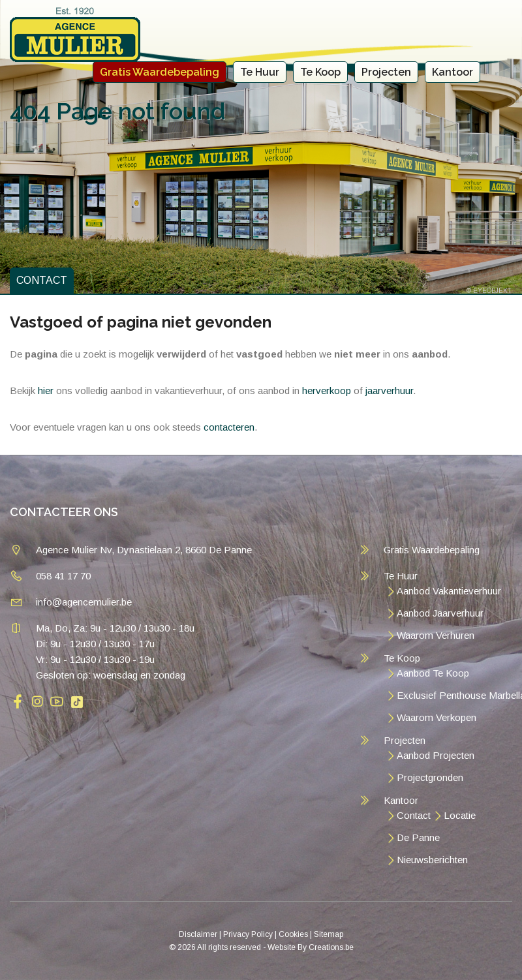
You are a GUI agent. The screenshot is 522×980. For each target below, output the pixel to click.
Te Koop (320, 72)
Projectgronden (430, 777)
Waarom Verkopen (437, 717)
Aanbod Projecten (436, 755)
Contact (414, 815)
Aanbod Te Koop (433, 673)
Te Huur (260, 72)
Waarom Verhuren (436, 635)
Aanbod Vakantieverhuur (449, 591)
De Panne (418, 837)
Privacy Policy (248, 934)
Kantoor (453, 72)
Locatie (460, 815)
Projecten (386, 72)
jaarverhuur (389, 390)
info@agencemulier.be (84, 602)
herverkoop (327, 390)
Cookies (293, 934)
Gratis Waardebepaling (160, 72)
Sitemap (329, 934)
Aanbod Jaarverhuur (440, 613)
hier (46, 390)
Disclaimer (198, 934)
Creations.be (331, 947)
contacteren (229, 427)
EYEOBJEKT (493, 291)
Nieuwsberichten (432, 860)
